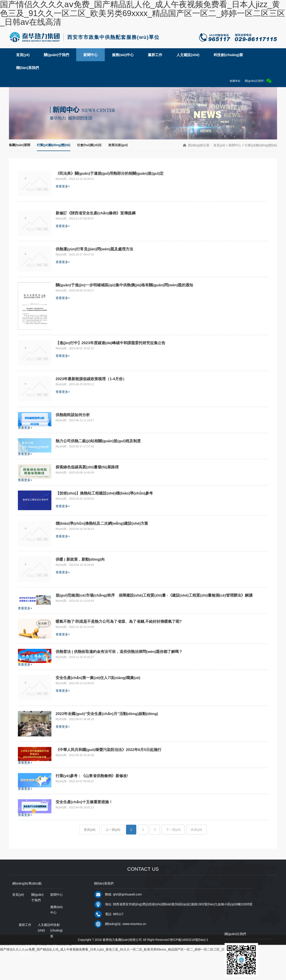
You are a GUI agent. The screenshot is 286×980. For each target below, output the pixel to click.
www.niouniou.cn (134, 942)
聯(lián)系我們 (27, 68)
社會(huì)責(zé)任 (89, 145)
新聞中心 (90, 55)
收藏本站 (235, 81)
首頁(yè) (23, 55)
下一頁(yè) (173, 848)
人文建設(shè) (188, 55)
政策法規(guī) (118, 145)
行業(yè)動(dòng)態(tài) (54, 145)
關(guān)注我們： (258, 81)
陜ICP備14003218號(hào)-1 (189, 958)
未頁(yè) (196, 848)
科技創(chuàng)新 (228, 55)
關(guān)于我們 (56, 55)
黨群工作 (155, 55)
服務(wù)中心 (123, 55)
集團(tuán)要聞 (20, 145)
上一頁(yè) (113, 848)
